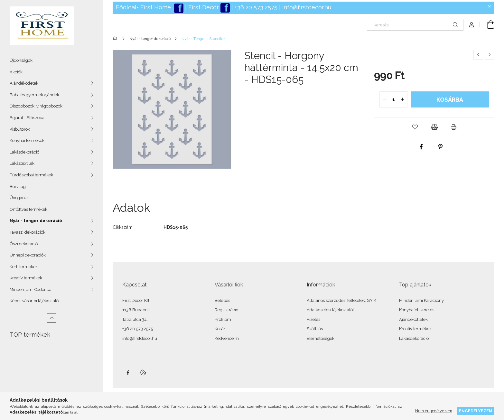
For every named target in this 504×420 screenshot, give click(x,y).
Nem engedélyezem (434, 411)
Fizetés (313, 319)
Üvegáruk (19, 198)
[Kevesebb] (51, 318)
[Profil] (471, 25)
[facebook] (421, 147)
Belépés (222, 300)
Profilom (223, 319)
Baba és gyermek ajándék (34, 95)
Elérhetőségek (321, 338)
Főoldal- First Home (143, 7)
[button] (415, 127)
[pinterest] (441, 147)
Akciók (16, 72)
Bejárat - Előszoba (27, 118)
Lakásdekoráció (24, 152)
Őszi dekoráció (24, 244)
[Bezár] (490, 6)
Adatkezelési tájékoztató (330, 310)
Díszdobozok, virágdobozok (36, 106)
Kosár (220, 329)
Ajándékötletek (24, 83)
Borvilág (18, 187)
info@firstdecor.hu (307, 7)
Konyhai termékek (27, 140)
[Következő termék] (490, 55)
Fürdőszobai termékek (31, 175)
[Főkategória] (116, 39)
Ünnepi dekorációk (28, 255)
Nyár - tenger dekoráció (36, 221)
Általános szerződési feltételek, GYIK (341, 300)
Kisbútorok (20, 129)
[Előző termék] (478, 55)
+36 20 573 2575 (255, 7)
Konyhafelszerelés (417, 310)
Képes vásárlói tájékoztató (34, 301)
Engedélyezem (476, 411)
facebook (128, 373)
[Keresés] (415, 25)
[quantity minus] (385, 99)
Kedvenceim (227, 338)
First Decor (203, 7)
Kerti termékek (24, 267)
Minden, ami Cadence (30, 289)
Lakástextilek (22, 163)
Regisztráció (226, 310)
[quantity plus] (402, 99)
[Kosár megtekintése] (487, 25)
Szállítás (315, 329)
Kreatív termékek (26, 278)
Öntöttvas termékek (28, 209)
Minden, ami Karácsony (421, 300)
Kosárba (450, 100)
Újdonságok (21, 60)
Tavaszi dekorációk (28, 232)
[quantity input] (393, 99)
